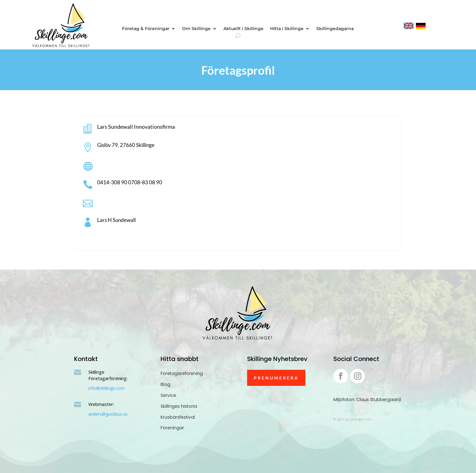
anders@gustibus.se (108, 414)
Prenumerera (276, 378)
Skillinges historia (179, 406)
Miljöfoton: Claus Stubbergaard (367, 400)
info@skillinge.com (107, 388)
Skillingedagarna (335, 29)
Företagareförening (182, 373)
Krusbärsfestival (178, 417)
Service (168, 395)
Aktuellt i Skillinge (243, 29)
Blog (165, 384)
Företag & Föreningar (146, 29)
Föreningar (172, 428)
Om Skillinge (196, 29)
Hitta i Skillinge (287, 29)
